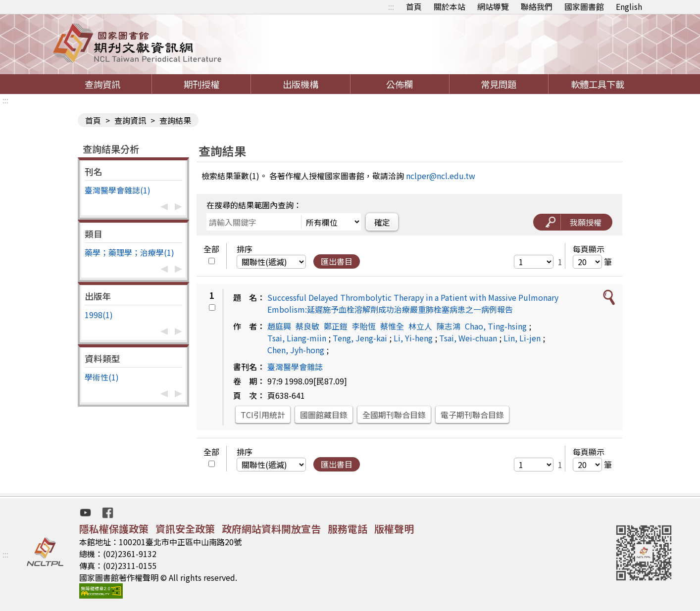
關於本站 (450, 6)
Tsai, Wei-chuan (468, 338)
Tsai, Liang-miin (297, 338)
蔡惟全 (392, 326)
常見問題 (499, 84)
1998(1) (99, 315)
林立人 (420, 326)
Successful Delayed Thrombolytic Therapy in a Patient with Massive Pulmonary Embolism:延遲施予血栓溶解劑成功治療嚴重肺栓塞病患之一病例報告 (413, 303)
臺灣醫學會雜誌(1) (118, 190)
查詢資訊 (102, 84)
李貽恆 (364, 326)
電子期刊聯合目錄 (472, 415)
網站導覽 (493, 6)
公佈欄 (400, 84)
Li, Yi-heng (413, 338)
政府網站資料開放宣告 (271, 529)
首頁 (414, 6)
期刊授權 (201, 84)
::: (391, 6)
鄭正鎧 (336, 326)
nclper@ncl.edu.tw (441, 176)
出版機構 (300, 84)
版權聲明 (394, 529)
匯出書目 (337, 261)
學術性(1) (102, 377)
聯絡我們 (537, 6)
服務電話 (348, 529)
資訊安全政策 (185, 529)
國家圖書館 (584, 6)
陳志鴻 (449, 326)
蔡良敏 (307, 326)
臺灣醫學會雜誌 (295, 367)
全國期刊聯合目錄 (394, 415)
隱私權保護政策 (114, 529)
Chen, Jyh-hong (296, 350)
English (629, 6)
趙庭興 (279, 326)
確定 (382, 222)
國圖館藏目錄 (324, 415)
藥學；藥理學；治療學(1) (129, 252)
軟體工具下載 (598, 84)
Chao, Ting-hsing (496, 326)
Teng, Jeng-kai (360, 338)
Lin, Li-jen (522, 338)
